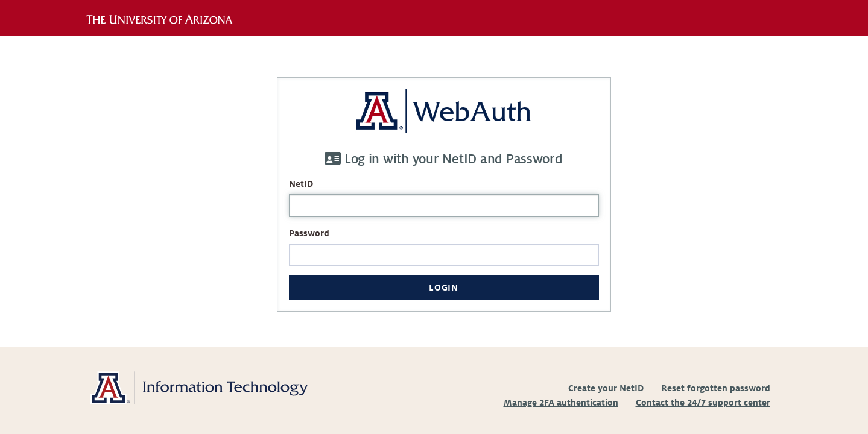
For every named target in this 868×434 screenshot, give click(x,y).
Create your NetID (606, 388)
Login (443, 288)
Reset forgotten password (716, 388)
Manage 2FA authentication (561, 403)
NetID (301, 184)
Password (309, 233)
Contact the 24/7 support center (703, 403)
